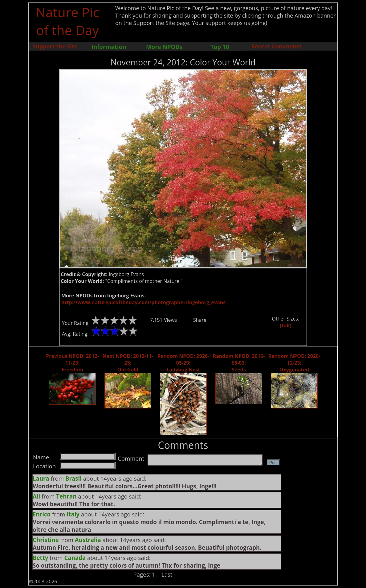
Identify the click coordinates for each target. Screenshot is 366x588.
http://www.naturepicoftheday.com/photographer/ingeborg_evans (143, 302)
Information (109, 47)
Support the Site (55, 46)
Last (167, 574)
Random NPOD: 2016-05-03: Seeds (239, 363)
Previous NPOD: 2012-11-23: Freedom (72, 363)
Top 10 (220, 47)
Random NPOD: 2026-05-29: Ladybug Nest (183, 363)
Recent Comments (276, 46)
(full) (285, 325)
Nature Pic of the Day (68, 21)
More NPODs (164, 47)
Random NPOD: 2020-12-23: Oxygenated (294, 363)
